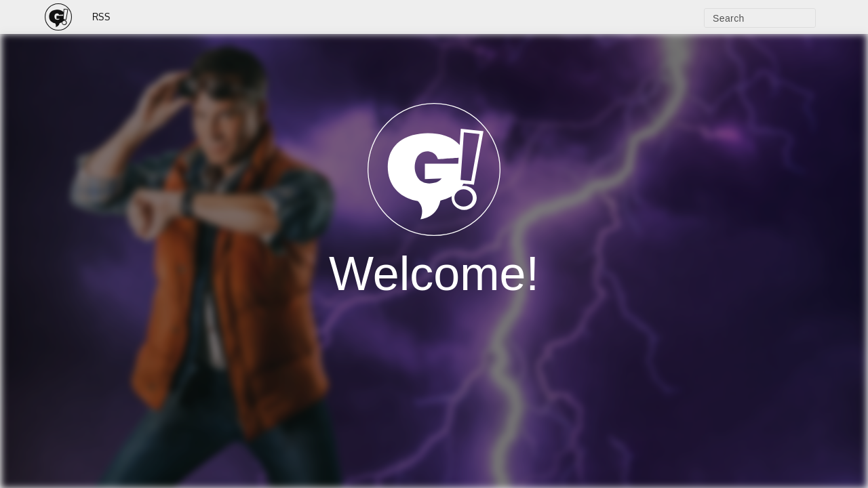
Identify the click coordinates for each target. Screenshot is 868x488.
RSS (101, 17)
